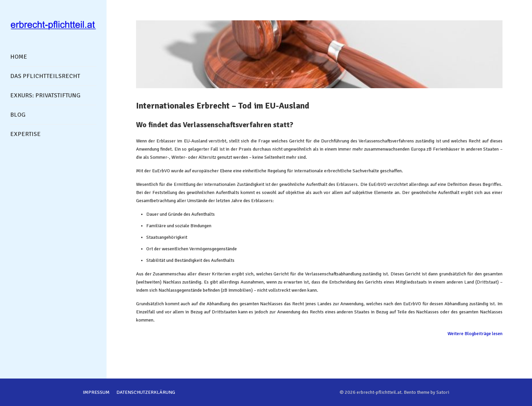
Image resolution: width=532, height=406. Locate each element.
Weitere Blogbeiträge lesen (475, 334)
